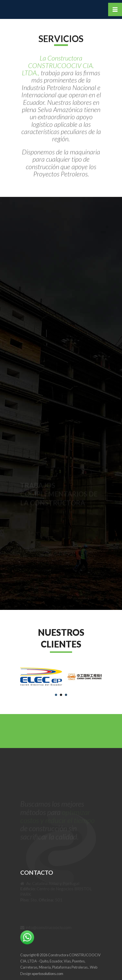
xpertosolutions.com (48, 974)
